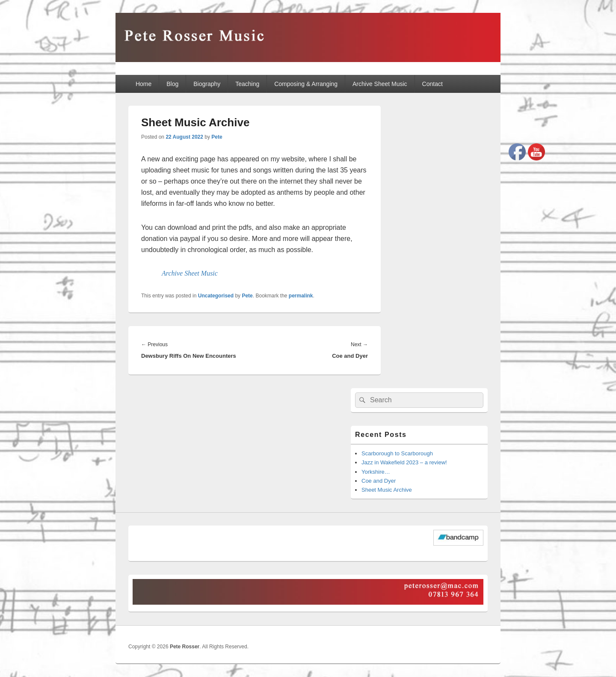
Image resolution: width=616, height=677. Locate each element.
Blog (172, 84)
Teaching (247, 84)
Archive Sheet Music (380, 84)
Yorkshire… (376, 472)
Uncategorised (216, 296)
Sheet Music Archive (387, 490)
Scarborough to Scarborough (397, 453)
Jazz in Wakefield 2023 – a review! (404, 462)
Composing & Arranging (306, 84)
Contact (432, 84)
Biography (207, 84)
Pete (217, 137)
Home (144, 84)
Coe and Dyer (379, 481)
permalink (301, 296)
